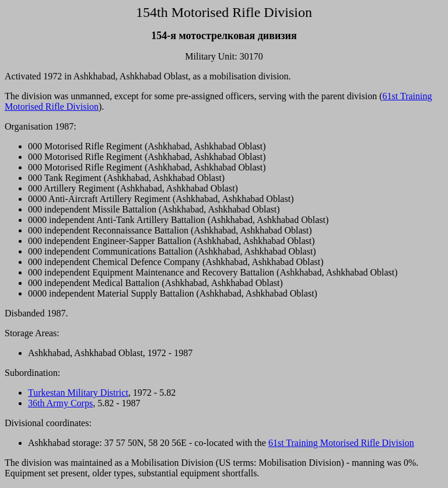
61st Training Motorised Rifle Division (341, 443)
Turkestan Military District (78, 393)
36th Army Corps (60, 403)
